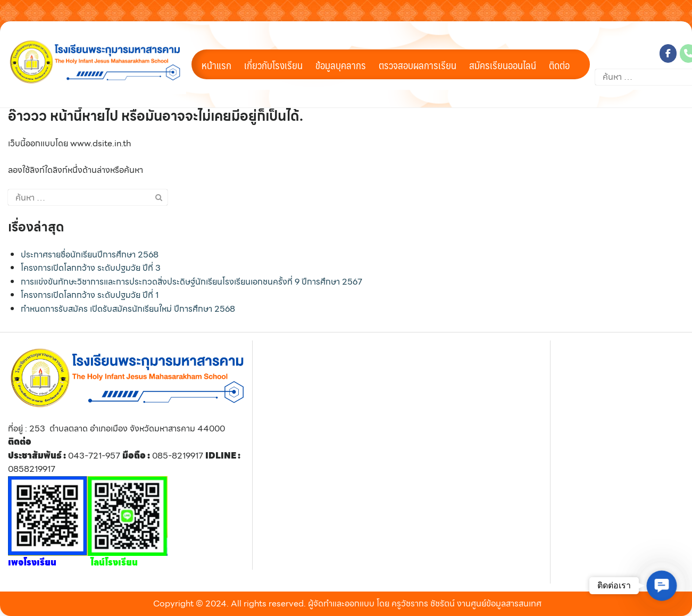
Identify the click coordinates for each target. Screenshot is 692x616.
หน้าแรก (216, 65)
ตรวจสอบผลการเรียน (418, 65)
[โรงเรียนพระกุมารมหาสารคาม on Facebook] (668, 53)
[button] (662, 586)
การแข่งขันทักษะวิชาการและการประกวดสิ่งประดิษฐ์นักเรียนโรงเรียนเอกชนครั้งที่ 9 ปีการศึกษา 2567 (191, 282)
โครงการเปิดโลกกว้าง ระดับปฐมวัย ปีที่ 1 (90, 295)
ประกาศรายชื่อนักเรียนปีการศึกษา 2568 (90, 255)
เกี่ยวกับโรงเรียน (273, 65)
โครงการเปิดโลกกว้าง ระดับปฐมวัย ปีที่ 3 (91, 268)
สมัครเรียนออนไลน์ (503, 65)
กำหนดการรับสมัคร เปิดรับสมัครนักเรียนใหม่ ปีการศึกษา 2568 (128, 309)
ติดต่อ (559, 65)
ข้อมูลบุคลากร (341, 65)
